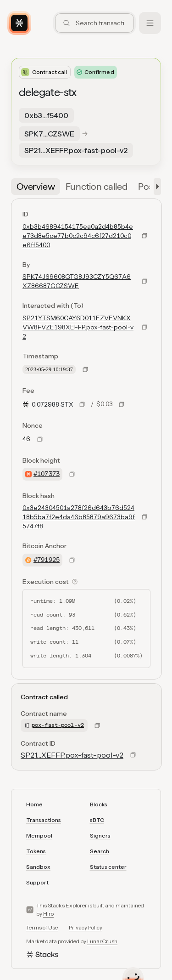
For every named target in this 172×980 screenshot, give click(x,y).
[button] (155, 187)
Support (37, 882)
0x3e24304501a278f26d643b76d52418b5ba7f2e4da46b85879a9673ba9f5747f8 (79, 517)
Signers (100, 836)
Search (100, 851)
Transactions (44, 820)
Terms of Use (42, 927)
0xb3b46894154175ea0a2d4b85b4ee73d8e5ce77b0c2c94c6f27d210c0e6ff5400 (78, 236)
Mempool (39, 836)
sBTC (97, 820)
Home (34, 804)
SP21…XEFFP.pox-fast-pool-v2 (72, 755)
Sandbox (38, 867)
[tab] (36, 187)
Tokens (36, 851)
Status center (108, 867)
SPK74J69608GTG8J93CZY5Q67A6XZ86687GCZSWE (77, 281)
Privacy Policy (86, 927)
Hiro (48, 914)
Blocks (99, 804)
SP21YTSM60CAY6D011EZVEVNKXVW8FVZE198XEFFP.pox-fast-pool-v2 (78, 327)
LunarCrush (102, 941)
